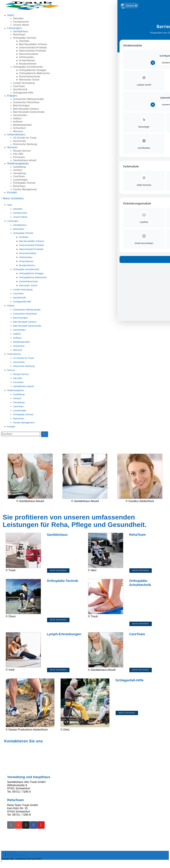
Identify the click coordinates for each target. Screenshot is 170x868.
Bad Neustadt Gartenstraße (27, 326)
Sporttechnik (20, 298)
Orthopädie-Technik (23, 233)
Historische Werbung (24, 366)
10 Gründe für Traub (24, 358)
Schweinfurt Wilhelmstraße (27, 310)
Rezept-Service (21, 374)
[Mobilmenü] (12, 198)
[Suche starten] (45, 434)
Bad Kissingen (21, 318)
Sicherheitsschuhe (29, 281)
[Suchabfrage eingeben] (21, 434)
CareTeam (18, 293)
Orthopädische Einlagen (31, 273)
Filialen (11, 306)
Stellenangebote (15, 390)
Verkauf (17, 398)
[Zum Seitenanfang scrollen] (2, 865)
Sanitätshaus (20, 225)
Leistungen (13, 221)
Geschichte (19, 362)
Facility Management (24, 423)
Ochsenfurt (19, 346)
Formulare (18, 382)
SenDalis (24, 237)
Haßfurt (17, 334)
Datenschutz (12, 857)
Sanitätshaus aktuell (23, 386)
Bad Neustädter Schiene (32, 241)
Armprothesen (26, 261)
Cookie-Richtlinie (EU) (16, 859)
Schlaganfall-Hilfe (22, 302)
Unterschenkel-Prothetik (31, 245)
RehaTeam (19, 229)
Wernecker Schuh (28, 285)
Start (10, 205)
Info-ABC (18, 378)
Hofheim (17, 338)
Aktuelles (18, 209)
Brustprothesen (27, 265)
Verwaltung (19, 402)
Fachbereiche (20, 213)
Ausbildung (19, 394)
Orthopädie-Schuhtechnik (26, 269)
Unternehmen (14, 354)
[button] (5, 478)
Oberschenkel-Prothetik (31, 249)
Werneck (18, 350)
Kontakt (11, 427)
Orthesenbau (26, 257)
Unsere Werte (20, 217)
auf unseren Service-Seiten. (89, 766)
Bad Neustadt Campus (25, 322)
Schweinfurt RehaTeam (25, 314)
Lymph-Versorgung (23, 289)
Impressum (12, 855)
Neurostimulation (28, 253)
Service (11, 370)
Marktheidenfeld (21, 342)
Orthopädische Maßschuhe (33, 277)
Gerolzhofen (19, 330)
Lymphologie (20, 410)
